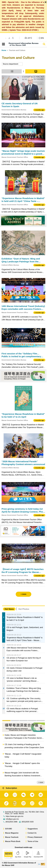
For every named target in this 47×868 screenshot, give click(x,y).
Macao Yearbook (12, 837)
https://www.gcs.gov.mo (14, 816)
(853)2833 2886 (11, 822)
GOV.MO (9, 829)
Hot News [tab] (9, 609)
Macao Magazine (12, 833)
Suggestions (33, 829)
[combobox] (12, 64)
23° (30, 38)
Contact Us (32, 833)
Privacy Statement (35, 837)
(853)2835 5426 (28, 822)
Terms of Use (33, 841)
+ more (41, 782)
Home (4, 50)
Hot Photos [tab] (24, 609)
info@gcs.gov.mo (12, 819)
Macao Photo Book (13, 841)
